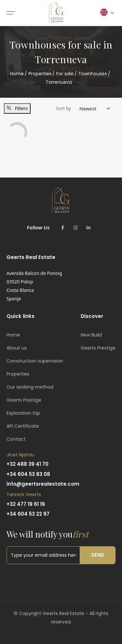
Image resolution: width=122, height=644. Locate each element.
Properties (40, 74)
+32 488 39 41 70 (27, 464)
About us (17, 348)
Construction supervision (35, 361)
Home (17, 74)
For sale (65, 74)
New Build (91, 335)
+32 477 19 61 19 (26, 504)
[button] (107, 12)
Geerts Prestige (24, 400)
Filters (17, 108)
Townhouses (93, 74)
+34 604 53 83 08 (28, 474)
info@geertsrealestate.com (43, 484)
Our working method (30, 387)
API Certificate (23, 426)
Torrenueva (59, 82)
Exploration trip (23, 413)
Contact (16, 439)
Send (98, 555)
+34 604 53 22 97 (28, 514)
